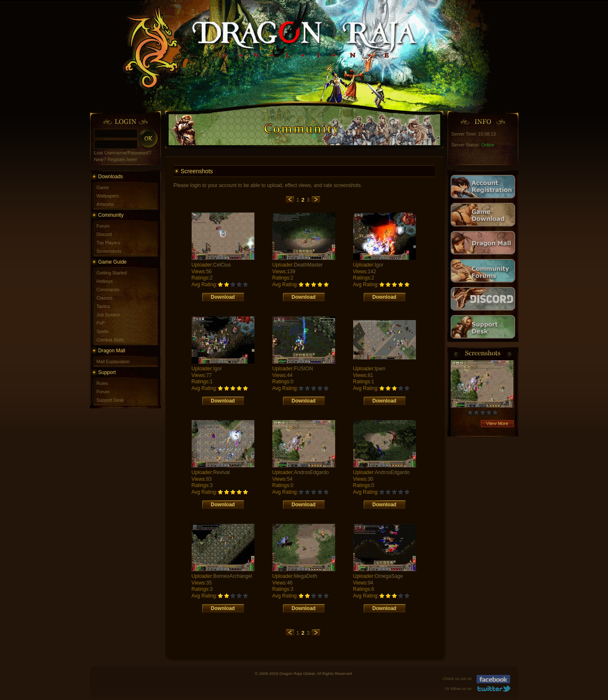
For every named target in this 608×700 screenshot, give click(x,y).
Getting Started (112, 273)
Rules (103, 383)
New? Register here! (116, 159)
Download (223, 297)
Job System (108, 315)
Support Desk (110, 400)
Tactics (104, 306)
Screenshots (109, 251)
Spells (103, 331)
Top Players (108, 243)
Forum (103, 226)
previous (290, 199)
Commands (108, 290)
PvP (101, 323)
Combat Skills (110, 340)
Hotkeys (105, 281)
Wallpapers (108, 196)
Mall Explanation (113, 362)
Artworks (105, 204)
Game (103, 187)
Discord (104, 234)
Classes (105, 298)
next (316, 199)
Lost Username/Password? (123, 153)
